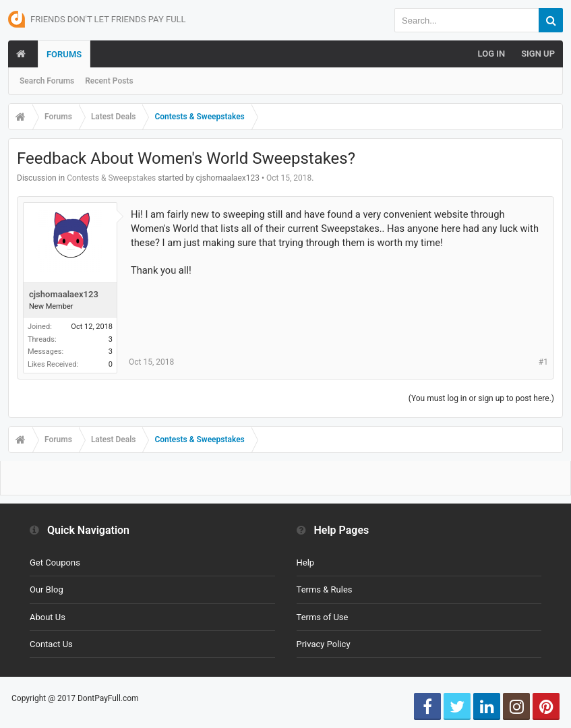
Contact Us (51, 644)
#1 (543, 362)
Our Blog (47, 589)
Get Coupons (55, 563)
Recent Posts (109, 81)
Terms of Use (323, 617)
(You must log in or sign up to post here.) (481, 398)
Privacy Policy (324, 644)
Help (306, 563)
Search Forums (47, 81)
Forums (64, 54)
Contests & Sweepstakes (111, 178)
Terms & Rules (325, 589)
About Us (48, 617)
